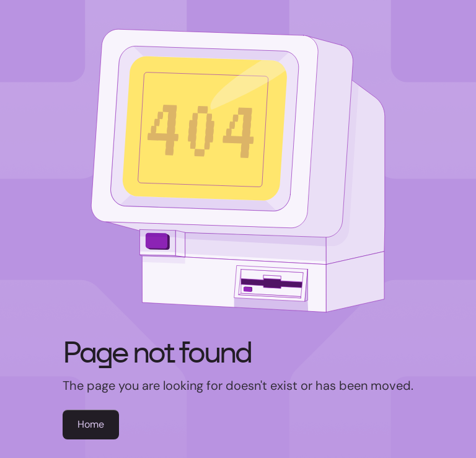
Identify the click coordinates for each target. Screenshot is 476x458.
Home (91, 424)
